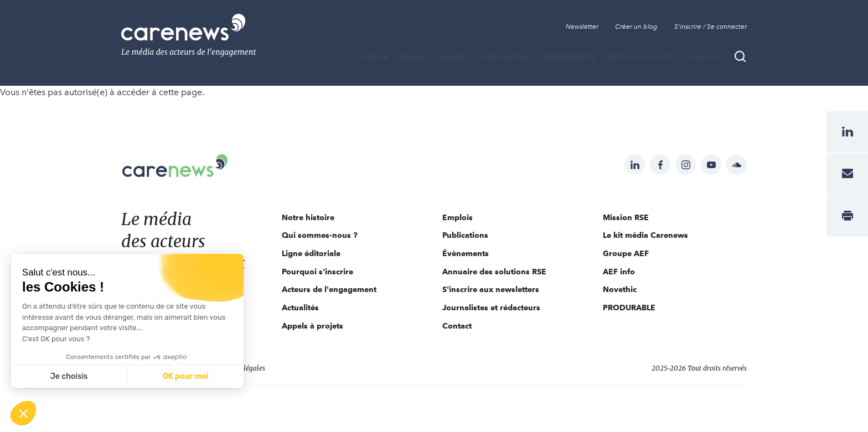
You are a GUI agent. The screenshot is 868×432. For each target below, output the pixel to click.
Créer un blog (636, 27)
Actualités (300, 308)
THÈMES (451, 58)
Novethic (620, 289)
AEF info (619, 272)
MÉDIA (375, 58)
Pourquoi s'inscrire (317, 272)
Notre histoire (308, 217)
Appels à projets (642, 58)
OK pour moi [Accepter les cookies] (186, 376)
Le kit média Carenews (645, 235)
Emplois (705, 58)
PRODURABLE (629, 308)
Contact (457, 326)
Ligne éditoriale (311, 253)
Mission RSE (626, 217)
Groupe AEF (626, 253)
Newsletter (582, 27)
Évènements (570, 58)
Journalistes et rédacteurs (491, 308)
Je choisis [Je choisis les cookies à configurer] (69, 376)
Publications (505, 58)
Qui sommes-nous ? (320, 235)
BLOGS (412, 58)
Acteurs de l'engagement (329, 289)
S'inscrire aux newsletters (491, 289)
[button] (23, 413)
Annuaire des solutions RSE (494, 272)
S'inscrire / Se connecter (711, 27)
